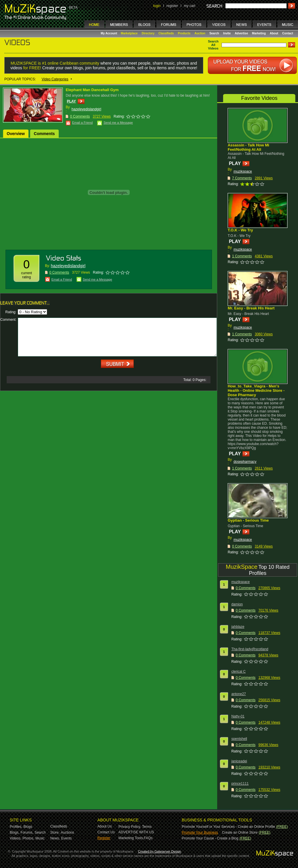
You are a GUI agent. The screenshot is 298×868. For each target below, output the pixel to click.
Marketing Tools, (131, 838)
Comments (44, 134)
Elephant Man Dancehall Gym (92, 90)
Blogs (28, 827)
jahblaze (238, 627)
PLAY (71, 101)
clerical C (239, 672)
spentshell (239, 739)
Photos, (28, 838)
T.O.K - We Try (240, 230)
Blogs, (15, 832)
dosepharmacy (245, 462)
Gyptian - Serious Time (248, 520)
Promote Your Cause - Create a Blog (210, 838)
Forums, (27, 832)
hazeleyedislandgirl (86, 109)
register (172, 6)
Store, (55, 832)
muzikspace (243, 171)
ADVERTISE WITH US (136, 832)
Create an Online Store (240, 832)
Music (40, 838)
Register (104, 838)
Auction (200, 33)
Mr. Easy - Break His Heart (251, 308)
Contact (288, 33)
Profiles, (16, 827)
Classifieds (166, 33)
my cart (189, 6)
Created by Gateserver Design (159, 851)
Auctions (67, 832)
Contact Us (106, 832)
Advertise (241, 33)
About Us (105, 826)
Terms (147, 827)
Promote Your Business (200, 832)
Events (66, 838)
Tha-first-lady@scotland (250, 649)
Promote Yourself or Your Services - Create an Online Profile (228, 827)
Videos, (16, 838)
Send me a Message (118, 123)
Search (214, 33)
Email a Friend (82, 123)
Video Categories (55, 79)
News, (55, 838)
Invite (227, 33)
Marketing (259, 33)
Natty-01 (238, 716)
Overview (16, 134)
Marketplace (129, 33)
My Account (109, 33)
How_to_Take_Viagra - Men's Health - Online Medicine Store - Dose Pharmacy (256, 390)
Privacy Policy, (130, 827)
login (157, 6)
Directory (148, 33)
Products (184, 33)
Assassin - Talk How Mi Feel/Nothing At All (248, 147)
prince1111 (240, 784)
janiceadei (239, 761)
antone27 (239, 694)
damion (237, 604)
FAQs (148, 838)
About (274, 33)
